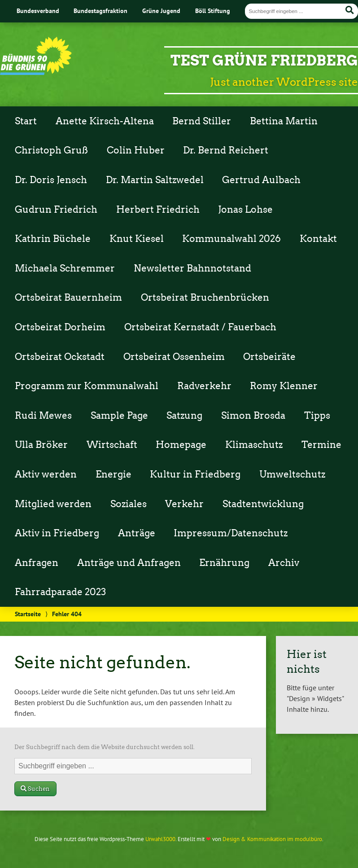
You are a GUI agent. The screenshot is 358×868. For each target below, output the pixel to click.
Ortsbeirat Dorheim (60, 327)
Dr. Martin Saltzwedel (155, 180)
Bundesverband (38, 11)
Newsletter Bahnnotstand (192, 268)
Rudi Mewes (43, 416)
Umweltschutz (292, 474)
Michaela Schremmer (65, 268)
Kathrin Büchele (53, 239)
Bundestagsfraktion (100, 11)
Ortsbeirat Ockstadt (60, 357)
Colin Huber (136, 150)
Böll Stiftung (213, 11)
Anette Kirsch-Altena (105, 121)
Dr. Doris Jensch (51, 180)
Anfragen (37, 563)
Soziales (129, 504)
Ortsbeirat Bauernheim (68, 298)
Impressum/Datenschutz (231, 533)
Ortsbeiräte (269, 357)
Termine (321, 445)
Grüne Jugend (161, 11)
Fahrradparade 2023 (60, 592)
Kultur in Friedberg (195, 474)
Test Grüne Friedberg (264, 60)
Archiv (284, 563)
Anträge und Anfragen (129, 563)
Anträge (137, 533)
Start (26, 121)
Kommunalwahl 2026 (231, 239)
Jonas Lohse (245, 210)
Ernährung (224, 563)
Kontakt (318, 239)
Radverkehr (204, 386)
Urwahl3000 (160, 839)
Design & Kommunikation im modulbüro (272, 839)
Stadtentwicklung (263, 504)
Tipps (317, 416)
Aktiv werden (46, 474)
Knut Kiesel (137, 239)
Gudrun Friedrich (56, 210)
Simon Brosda (253, 416)
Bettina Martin (284, 121)
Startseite (28, 614)
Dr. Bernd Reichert (226, 150)
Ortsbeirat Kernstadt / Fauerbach (200, 327)
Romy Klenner (284, 386)
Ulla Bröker (41, 445)
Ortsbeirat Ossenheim (174, 357)
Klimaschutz (254, 445)
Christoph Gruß (51, 150)
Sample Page (119, 416)
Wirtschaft (112, 445)
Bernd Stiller (202, 121)
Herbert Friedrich (158, 210)
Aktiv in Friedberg (57, 533)
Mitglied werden (53, 504)
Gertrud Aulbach (261, 180)
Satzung (184, 416)
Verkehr (184, 504)
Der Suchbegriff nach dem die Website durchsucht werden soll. (105, 747)
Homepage (181, 445)
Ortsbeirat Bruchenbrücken (205, 298)
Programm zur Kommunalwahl (87, 386)
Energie (114, 474)
